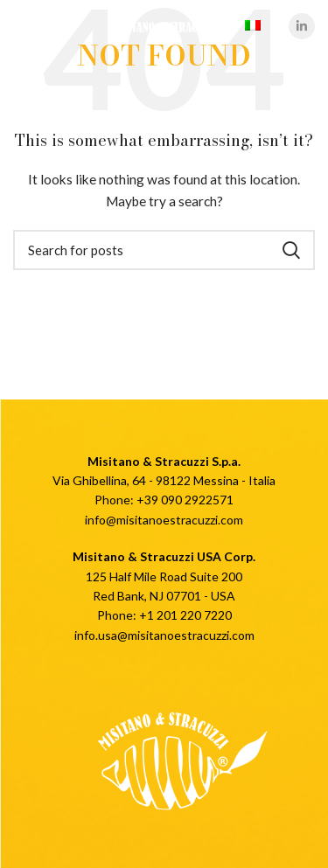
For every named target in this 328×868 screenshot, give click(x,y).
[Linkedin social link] (302, 26)
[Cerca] (164, 250)
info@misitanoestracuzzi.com (164, 520)
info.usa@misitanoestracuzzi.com (164, 635)
